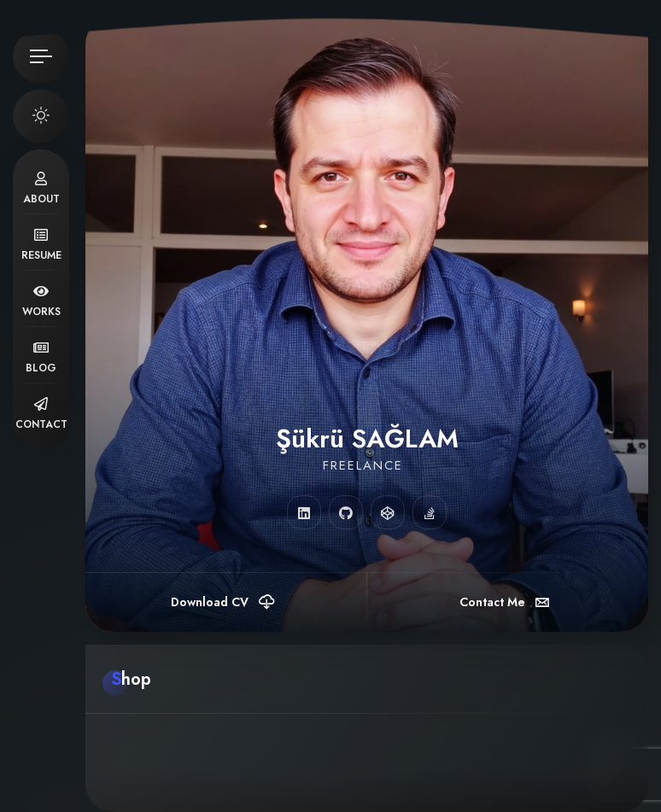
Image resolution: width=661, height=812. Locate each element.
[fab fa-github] (346, 512)
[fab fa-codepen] (388, 512)
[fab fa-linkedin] (304, 512)
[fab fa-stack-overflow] (430, 512)
